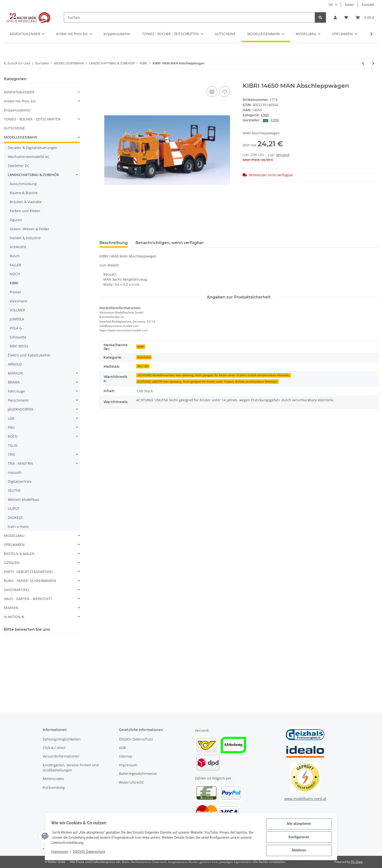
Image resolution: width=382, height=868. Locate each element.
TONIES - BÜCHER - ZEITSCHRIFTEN (32, 119)
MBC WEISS (19, 346)
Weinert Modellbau (24, 499)
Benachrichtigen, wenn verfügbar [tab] (170, 243)
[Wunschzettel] (346, 17)
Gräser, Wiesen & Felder (29, 229)
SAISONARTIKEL (17, 590)
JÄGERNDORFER (21, 409)
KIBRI (265, 115)
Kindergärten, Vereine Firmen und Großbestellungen (71, 768)
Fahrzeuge (16, 391)
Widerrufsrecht (131, 782)
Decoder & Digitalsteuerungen (33, 148)
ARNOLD (15, 364)
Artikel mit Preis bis (20, 101)
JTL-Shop (357, 862)
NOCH (15, 274)
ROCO (13, 436)
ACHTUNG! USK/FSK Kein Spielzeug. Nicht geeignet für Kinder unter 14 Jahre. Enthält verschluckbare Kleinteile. (207, 382)
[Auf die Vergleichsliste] (212, 92)
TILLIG (13, 445)
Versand (283, 155)
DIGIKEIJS (15, 518)
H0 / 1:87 (143, 366)
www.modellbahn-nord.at (305, 799)
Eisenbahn (144, 357)
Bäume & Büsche (24, 193)
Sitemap (126, 756)
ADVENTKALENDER (19, 92)
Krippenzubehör (17, 110)
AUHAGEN (18, 247)
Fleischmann (18, 400)
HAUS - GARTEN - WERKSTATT (28, 599)
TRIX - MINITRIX (20, 463)
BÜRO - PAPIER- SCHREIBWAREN (30, 581)
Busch (15, 256)
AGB (122, 748)
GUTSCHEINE (14, 128)
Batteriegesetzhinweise (138, 774)
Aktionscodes (53, 779)
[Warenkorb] (365, 17)
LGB (11, 418)
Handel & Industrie (25, 238)
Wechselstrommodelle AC (29, 157)
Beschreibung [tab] (114, 243)
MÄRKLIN (15, 373)
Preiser (15, 292)
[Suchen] (189, 17)
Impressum (61, 853)
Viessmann (19, 301)
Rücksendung (54, 787)
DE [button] (331, 5)
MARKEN (11, 608)
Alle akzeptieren (297, 825)
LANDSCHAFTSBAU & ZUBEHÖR (33, 175)
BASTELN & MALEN (19, 554)
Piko (11, 427)
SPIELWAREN (14, 545)
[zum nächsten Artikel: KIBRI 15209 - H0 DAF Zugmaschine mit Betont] (373, 63)
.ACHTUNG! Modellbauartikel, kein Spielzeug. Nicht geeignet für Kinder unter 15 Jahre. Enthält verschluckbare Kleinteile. (214, 375)
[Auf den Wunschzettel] (225, 92)
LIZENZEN (12, 563)
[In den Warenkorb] (103, 80)
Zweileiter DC (19, 166)
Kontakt (368, 5)
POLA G (16, 328)
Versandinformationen (61, 756)
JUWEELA (17, 319)
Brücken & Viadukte (26, 202)
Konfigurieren (297, 838)
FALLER (15, 265)
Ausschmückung (23, 184)
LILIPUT (14, 508)
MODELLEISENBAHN (21, 137)
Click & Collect (54, 748)
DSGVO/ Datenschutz (91, 853)
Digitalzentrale (20, 481)
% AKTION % (14, 617)
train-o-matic (18, 527)
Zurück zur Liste (19, 63)
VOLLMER (17, 310)
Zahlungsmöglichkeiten (62, 739)
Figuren (16, 220)
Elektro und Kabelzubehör (29, 355)
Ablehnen (297, 851)
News (349, 5)
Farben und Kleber (25, 211)
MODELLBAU (14, 536)
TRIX (11, 454)
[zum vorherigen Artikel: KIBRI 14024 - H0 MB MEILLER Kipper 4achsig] (363, 63)
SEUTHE (14, 490)
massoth (15, 472)
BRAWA (14, 382)
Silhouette (18, 337)
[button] (335, 17)
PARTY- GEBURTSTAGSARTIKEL (29, 572)
